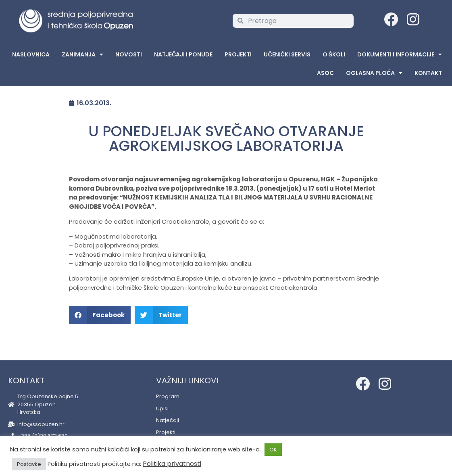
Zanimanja (82, 54)
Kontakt (428, 73)
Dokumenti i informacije (400, 54)
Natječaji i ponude (183, 54)
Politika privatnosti (172, 464)
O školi (334, 54)
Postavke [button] (29, 464)
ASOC (325, 73)
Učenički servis (287, 54)
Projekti (238, 54)
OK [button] (273, 450)
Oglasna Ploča (374, 73)
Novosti (129, 54)
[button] (100, 315)
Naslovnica (31, 54)
